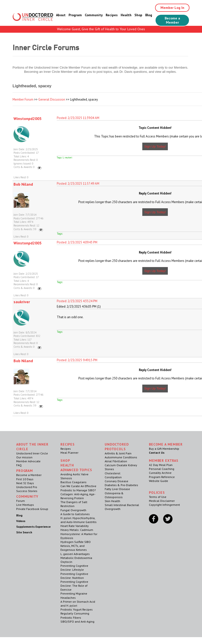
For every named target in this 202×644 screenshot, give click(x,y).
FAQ (19, 465)
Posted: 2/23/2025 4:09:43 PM (77, 242)
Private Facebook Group (32, 509)
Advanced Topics (76, 470)
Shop (138, 15)
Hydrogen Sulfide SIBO (76, 542)
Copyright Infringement (164, 505)
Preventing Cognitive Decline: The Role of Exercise (74, 586)
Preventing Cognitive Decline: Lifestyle (74, 568)
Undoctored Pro (27, 487)
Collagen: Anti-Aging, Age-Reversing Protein (78, 496)
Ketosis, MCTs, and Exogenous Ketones (74, 548)
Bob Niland (23, 184)
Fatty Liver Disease (117, 489)
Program (75, 15)
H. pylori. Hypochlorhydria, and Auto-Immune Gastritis (79, 520)
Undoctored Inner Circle (32, 453)
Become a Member (172, 20)
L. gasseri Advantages (75, 554)
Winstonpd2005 (28, 119)
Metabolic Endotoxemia (76, 558)
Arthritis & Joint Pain (118, 453)
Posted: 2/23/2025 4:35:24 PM (77, 301)
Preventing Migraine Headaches (74, 595)
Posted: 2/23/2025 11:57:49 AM (78, 184)
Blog (149, 15)
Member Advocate (28, 461)
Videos (21, 521)
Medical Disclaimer (162, 501)
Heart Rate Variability (75, 526)
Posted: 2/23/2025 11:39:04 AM (78, 118)
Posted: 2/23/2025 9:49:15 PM (77, 360)
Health (126, 15)
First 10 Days (25, 479)
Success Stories (27, 491)
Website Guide (159, 481)
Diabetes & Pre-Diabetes (121, 485)
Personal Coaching (162, 469)
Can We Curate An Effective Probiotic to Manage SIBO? (78, 488)
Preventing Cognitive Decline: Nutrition (74, 576)
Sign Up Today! (155, 146)
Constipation (113, 477)
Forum (21, 501)
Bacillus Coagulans (73, 482)
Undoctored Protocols (117, 447)
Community (94, 15)
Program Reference (162, 477)
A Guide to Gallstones (75, 514)
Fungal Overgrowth (73, 510)
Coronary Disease (116, 481)
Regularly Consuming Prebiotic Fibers (75, 615)
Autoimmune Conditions (121, 457)
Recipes (112, 15)
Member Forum (23, 99)
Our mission (24, 457)
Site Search (24, 532)
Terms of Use (158, 497)
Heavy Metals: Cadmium (77, 530)
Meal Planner (69, 453)
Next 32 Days (25, 483)
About (61, 15)
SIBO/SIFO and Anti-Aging (77, 622)
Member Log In (172, 8)
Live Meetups (25, 505)
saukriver (22, 302)
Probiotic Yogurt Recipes (77, 609)
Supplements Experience (33, 527)
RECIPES (68, 444)
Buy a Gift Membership (164, 449)
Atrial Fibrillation (116, 461)
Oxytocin (66, 562)
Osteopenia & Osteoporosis (114, 495)
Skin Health (112, 501)
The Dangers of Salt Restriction (74, 504)
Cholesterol (113, 473)
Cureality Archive (160, 473)
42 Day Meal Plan (161, 465)
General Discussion (52, 99)
